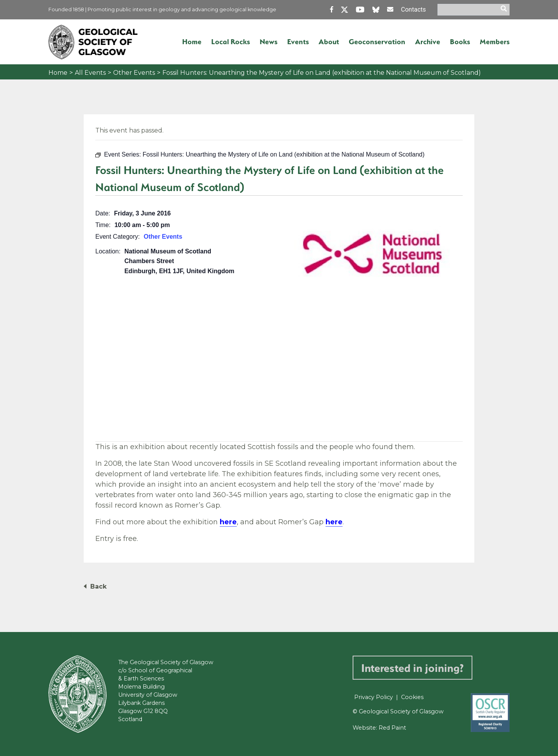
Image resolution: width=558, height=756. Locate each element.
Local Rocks (231, 41)
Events (298, 41)
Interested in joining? (412, 667)
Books (460, 41)
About (329, 41)
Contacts (413, 9)
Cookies (412, 697)
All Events (90, 73)
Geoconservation (377, 41)
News (269, 41)
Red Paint (392, 728)
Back (98, 586)
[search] (505, 10)
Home (192, 41)
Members (495, 41)
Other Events (134, 73)
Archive (428, 41)
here (228, 522)
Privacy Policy (374, 697)
